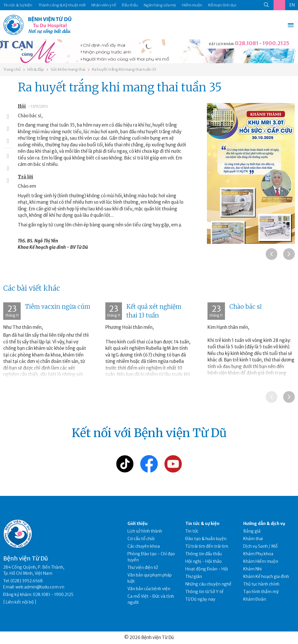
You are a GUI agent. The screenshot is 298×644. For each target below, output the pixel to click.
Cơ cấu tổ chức (141, 539)
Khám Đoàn (255, 599)
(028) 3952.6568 (27, 581)
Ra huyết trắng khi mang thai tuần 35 (124, 69)
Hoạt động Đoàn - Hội (207, 569)
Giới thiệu (138, 524)
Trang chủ (12, 69)
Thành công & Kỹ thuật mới (62, 5)
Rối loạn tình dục (222, 5)
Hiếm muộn (192, 5)
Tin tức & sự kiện (202, 524)
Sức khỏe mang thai (68, 69)
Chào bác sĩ (245, 307)
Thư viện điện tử (143, 567)
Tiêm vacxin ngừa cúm (58, 307)
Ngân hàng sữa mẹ (160, 5)
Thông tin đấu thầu (204, 554)
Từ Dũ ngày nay (200, 599)
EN (292, 5)
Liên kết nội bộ (20, 602)
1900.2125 (276, 43)
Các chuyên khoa (144, 546)
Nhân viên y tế (104, 5)
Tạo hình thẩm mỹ (261, 592)
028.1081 (247, 43)
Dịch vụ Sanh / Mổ (260, 546)
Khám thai (253, 539)
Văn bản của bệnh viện (149, 589)
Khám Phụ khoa (258, 554)
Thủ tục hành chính (261, 584)
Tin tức (192, 531)
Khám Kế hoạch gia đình (266, 576)
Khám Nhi (252, 569)
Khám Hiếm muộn (261, 561)
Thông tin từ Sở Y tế (204, 592)
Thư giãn (194, 576)
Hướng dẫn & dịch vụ (264, 524)
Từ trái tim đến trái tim (207, 546)
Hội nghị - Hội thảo (204, 561)
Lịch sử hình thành (145, 531)
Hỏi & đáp (36, 69)
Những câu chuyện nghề (208, 584)
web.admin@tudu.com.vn (40, 587)
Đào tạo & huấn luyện (206, 539)
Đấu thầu (130, 5)
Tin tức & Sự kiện (18, 5)
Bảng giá (252, 531)
